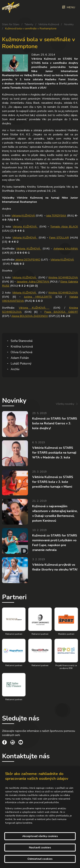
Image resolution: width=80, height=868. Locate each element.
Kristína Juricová (22, 346)
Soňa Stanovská (22, 341)
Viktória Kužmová (49, 24)
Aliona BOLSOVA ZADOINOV (30, 316)
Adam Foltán (20, 358)
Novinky (69, 24)
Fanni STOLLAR (59, 238)
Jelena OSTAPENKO (28, 260)
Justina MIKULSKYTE (38, 297)
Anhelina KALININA (66, 249)
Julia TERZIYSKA (56, 216)
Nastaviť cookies (40, 848)
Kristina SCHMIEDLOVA (63, 278)
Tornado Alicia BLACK (64, 227)
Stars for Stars (11, 24)
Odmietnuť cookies (40, 859)
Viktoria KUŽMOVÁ (23, 216)
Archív (15, 369)
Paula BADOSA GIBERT (61, 312)
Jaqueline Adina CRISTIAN (33, 282)
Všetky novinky (65, 404)
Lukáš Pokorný (21, 364)
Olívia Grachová (21, 352)
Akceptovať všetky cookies (40, 836)
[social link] (4, 743)
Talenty (29, 24)
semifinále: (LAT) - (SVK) (38, 262)
